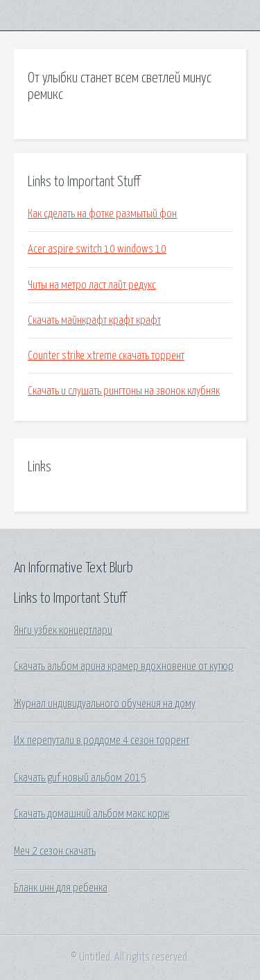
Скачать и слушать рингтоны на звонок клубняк (124, 391)
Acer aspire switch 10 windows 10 (97, 249)
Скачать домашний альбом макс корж (92, 814)
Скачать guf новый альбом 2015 (80, 778)
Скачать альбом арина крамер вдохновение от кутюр (124, 666)
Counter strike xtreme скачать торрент (106, 356)
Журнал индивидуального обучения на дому (105, 704)
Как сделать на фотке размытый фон (102, 214)
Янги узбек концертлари (63, 630)
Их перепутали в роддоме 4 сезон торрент (102, 741)
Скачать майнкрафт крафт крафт (94, 320)
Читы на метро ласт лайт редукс (92, 285)
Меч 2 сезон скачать (55, 851)
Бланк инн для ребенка (61, 888)
